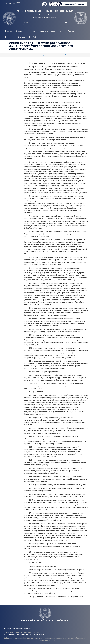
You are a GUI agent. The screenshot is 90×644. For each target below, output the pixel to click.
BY (10, 3)
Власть (19, 31)
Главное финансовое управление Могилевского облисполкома (51, 55)
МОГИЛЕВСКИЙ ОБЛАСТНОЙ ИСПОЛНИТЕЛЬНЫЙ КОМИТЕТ (45, 13)
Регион (62, 31)
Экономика (30, 31)
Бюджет (22, 55)
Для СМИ (32, 37)
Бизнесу (21, 37)
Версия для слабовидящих (74, 4)
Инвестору (10, 37)
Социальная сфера (47, 31)
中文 (18, 3)
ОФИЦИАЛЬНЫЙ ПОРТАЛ (45, 17)
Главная (9, 31)
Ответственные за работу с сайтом (17, 629)
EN (14, 3)
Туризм (71, 31)
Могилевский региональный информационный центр (24, 635)
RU (6, 3)
